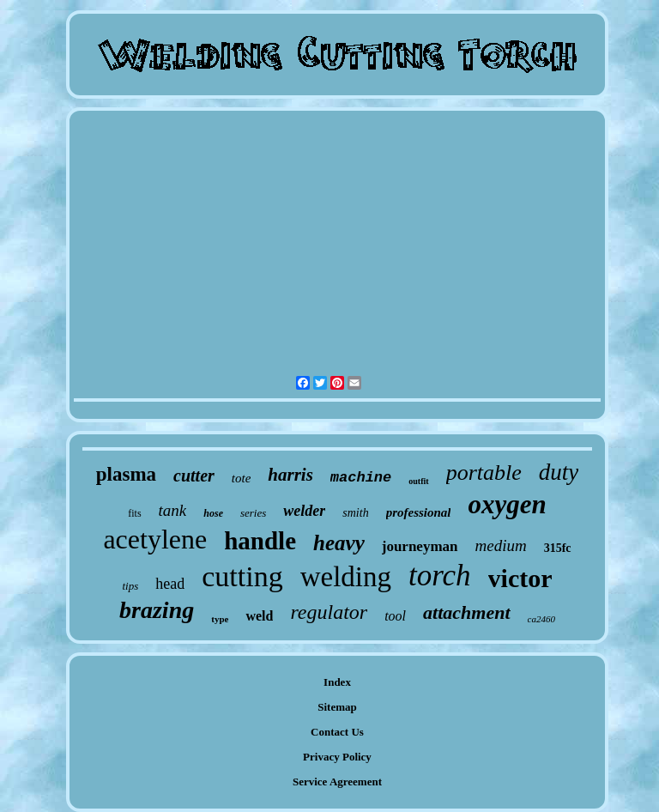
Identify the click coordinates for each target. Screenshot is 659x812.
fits (134, 513)
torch (440, 576)
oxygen (507, 504)
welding (346, 577)
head (170, 584)
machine (361, 478)
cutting (242, 576)
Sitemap (337, 707)
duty (559, 472)
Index (337, 682)
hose (213, 513)
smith (355, 513)
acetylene (155, 539)
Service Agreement (337, 782)
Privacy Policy (337, 757)
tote (242, 478)
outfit (418, 481)
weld (259, 616)
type (220, 619)
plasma (126, 474)
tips (130, 586)
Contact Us (337, 732)
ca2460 (541, 619)
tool (395, 616)
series (253, 513)
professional (419, 512)
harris (290, 475)
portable (484, 473)
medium (501, 545)
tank (173, 510)
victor (520, 578)
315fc (558, 548)
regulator (329, 612)
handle (260, 541)
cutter (194, 476)
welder (304, 511)
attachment (466, 612)
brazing (157, 610)
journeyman (420, 546)
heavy (339, 543)
